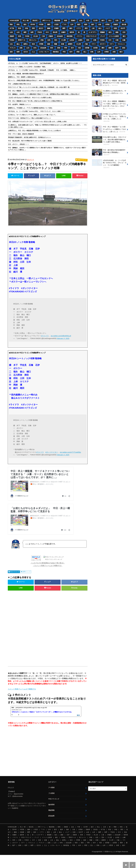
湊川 (121, 52)
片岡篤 (41, 44)
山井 (99, 52)
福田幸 (72, 32)
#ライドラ (45, 336)
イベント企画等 (114, 36)
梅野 (25, 32)
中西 (88, 20)
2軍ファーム (46, 20)
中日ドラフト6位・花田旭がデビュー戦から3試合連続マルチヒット (30, 118)
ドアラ (79, 28)
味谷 (33, 44)
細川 (103, 20)
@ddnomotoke (18, 809)
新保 (124, 48)
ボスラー (103, 44)
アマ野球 (51, 801)
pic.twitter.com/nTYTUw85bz (70, 452)
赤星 (114, 52)
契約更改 (56, 52)
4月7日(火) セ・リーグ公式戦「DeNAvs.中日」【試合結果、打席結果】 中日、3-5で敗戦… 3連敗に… (42, 70)
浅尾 (21, 48)
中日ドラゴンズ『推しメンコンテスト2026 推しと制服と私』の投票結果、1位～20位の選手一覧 (39, 87)
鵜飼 (49, 24)
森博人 (26, 44)
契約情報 (70, 36)
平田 (64, 52)
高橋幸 (12, 36)
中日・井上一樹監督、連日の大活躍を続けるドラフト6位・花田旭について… (109, 83)
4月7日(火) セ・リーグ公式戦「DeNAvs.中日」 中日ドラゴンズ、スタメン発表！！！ (36, 111)
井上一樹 (26, 20)
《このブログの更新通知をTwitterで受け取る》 (48, 576)
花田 (11, 52)
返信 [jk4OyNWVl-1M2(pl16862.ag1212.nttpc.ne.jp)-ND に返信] (78, 728)
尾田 (86, 28)
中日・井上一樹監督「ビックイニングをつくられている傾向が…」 (29, 91)
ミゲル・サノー (44, 52)
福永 (25, 24)
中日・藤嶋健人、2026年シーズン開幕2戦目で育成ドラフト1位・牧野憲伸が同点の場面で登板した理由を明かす (44, 94)
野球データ (22, 40)
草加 (20, 28)
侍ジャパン (33, 40)
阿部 (78, 52)
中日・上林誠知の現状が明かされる (20, 84)
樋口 (124, 36)
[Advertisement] (30, 640)
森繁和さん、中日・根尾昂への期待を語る (22, 77)
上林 (93, 28)
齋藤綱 (102, 32)
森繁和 (70, 44)
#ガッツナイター (52, 452)
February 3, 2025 (63, 338)
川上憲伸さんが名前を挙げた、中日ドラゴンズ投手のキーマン (109, 93)
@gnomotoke (19, 807)
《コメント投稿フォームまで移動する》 (48, 579)
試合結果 (60, 36)
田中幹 (33, 24)
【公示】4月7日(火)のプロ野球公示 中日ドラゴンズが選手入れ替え (30, 98)
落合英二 (35, 20)
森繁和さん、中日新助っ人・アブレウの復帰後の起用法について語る (30, 108)
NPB (35, 48)
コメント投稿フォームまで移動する (22, 702)
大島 (100, 24)
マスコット (121, 44)
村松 (18, 24)
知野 (32, 32)
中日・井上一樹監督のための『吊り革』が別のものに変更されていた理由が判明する (35, 101)
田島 (92, 52)
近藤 (124, 40)
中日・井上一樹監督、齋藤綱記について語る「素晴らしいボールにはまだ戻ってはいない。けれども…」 (109, 105)
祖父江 (41, 28)
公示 (28, 48)
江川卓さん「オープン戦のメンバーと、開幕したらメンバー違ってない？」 (32, 115)
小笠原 (56, 24)
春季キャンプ (26, 585)
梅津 (86, 24)
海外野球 (51, 818)
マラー (94, 44)
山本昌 (72, 40)
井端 (42, 40)
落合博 (55, 32)
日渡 (117, 40)
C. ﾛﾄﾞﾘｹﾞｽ (93, 32)
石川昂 (95, 20)
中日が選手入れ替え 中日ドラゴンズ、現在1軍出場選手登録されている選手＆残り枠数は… (109, 141)
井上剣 (36, 36)
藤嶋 (49, 28)
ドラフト (79, 36)
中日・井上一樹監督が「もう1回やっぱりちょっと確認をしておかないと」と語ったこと (109, 129)
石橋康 (56, 28)
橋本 (71, 28)
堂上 (85, 52)
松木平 (123, 28)
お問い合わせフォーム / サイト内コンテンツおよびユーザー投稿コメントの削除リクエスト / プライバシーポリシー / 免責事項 (27, 819)
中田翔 (41, 24)
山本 (18, 32)
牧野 (18, 52)
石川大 (26, 52)
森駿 (117, 32)
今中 (110, 40)
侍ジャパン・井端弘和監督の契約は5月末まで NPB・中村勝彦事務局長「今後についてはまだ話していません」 (44, 80)
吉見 (49, 40)
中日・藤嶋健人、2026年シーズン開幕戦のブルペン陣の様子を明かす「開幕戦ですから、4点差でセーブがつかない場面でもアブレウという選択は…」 (47, 149)
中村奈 (27, 36)
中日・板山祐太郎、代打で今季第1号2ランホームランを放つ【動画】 (30, 141)
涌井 (93, 24)
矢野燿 (87, 48)
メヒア (108, 28)
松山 (110, 20)
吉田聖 (95, 48)
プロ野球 (51, 806)
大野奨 (106, 52)
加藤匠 (63, 32)
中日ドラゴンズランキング (52, 573)
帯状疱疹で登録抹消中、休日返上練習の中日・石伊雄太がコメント (29, 137)
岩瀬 (62, 44)
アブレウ (13, 48)
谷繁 (95, 40)
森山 (18, 44)
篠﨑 (110, 48)
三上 (33, 52)
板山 (100, 28)
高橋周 (116, 24)
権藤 (56, 44)
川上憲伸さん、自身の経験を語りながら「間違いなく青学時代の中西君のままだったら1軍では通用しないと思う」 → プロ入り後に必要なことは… (47, 126)
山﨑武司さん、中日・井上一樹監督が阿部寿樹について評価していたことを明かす (34, 131)
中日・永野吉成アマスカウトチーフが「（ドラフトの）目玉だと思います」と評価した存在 (37, 122)
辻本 (72, 24)
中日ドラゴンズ (91, 36)
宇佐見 (40, 32)
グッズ (103, 36)
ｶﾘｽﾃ (47, 32)
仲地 (26, 28)
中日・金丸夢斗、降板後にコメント (20, 104)
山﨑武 (80, 40)
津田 (33, 28)
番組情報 (57, 20)
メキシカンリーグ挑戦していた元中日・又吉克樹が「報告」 (27, 67)
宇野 (66, 48)
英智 (59, 48)
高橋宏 (73, 20)
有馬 (20, 36)
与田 (79, 48)
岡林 (11, 24)
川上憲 (63, 40)
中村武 (102, 40)
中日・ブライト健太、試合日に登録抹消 (21, 134)
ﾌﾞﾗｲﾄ (64, 24)
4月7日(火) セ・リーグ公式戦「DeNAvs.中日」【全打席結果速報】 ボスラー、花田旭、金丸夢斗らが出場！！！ (45, 63)
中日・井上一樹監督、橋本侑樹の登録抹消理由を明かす (26, 74)
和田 (88, 40)
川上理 (79, 44)
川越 (86, 44)
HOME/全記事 (14, 20)
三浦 (43, 36)
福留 (49, 44)
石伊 (124, 32)
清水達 (124, 24)
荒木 (56, 40)
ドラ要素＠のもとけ (109, 865)
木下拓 (12, 28)
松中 (72, 48)
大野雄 (107, 24)
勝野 (64, 28)
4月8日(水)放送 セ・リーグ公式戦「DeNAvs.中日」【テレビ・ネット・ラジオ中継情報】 (109, 164)
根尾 (66, 20)
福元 (110, 32)
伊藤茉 (51, 36)
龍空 (79, 24)
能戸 (117, 48)
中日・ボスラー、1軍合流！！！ (18, 144)
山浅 (11, 32)
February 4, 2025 (63, 455)
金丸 (81, 20)
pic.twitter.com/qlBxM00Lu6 (61, 336)
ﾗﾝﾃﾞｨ (112, 44)
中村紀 (12, 40)
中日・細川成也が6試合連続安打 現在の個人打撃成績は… (109, 152)
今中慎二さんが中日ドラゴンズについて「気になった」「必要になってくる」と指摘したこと (109, 118)
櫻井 (103, 48)
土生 (11, 44)
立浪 (117, 20)
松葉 (115, 28)
